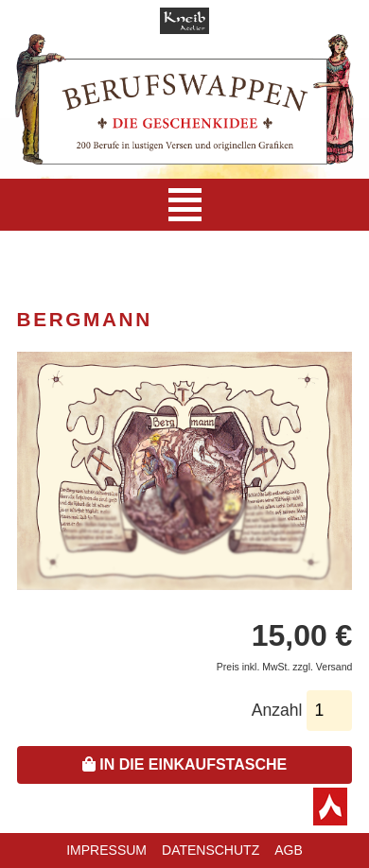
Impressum (106, 850)
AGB (289, 850)
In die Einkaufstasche (184, 764)
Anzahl (277, 710)
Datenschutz (211, 850)
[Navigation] (185, 205)
